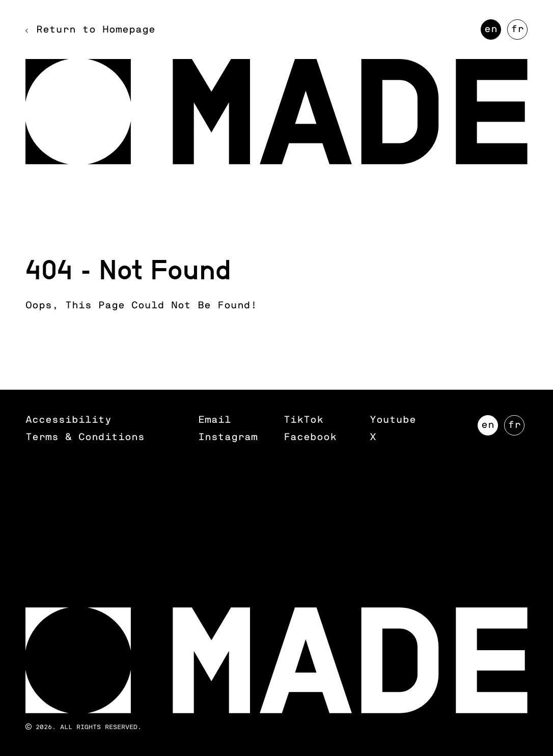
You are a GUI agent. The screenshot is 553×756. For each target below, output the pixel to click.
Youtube (393, 420)
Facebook (310, 437)
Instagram (228, 437)
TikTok (303, 420)
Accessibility (68, 420)
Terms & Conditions (85, 437)
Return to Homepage (96, 30)
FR (519, 32)
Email (215, 420)
